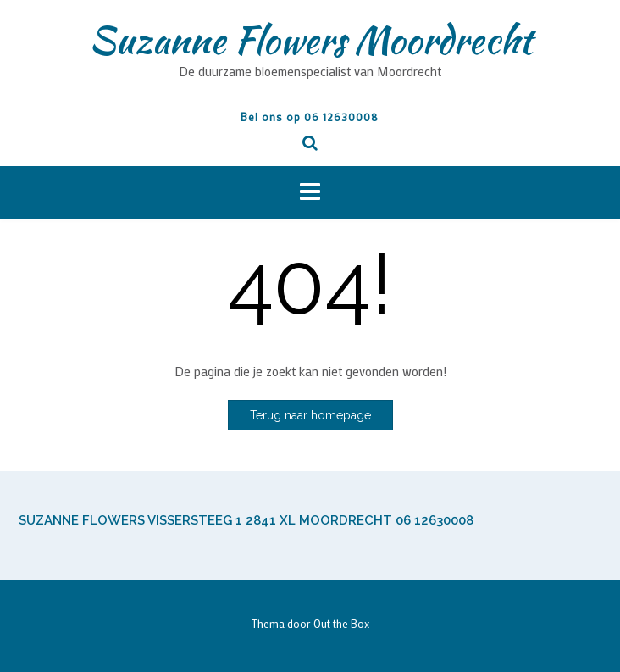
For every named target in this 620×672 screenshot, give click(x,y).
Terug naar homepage (310, 415)
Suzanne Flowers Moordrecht (310, 40)
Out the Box (341, 623)
